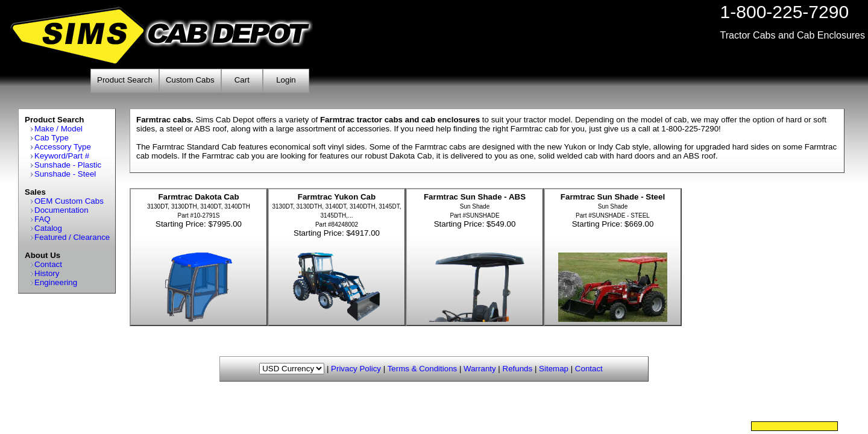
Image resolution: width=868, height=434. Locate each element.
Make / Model (58, 129)
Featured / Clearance (72, 237)
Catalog (48, 228)
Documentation (61, 210)
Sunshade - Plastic (68, 165)
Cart (242, 80)
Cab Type (52, 138)
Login (286, 80)
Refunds (518, 369)
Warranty (480, 369)
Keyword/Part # (62, 156)
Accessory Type (63, 147)
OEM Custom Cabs (69, 201)
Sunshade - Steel (65, 174)
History (47, 273)
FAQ (42, 219)
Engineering (56, 282)
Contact (48, 264)
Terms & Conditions (423, 369)
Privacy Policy (356, 369)
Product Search (125, 80)
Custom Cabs (190, 80)
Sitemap (554, 369)
